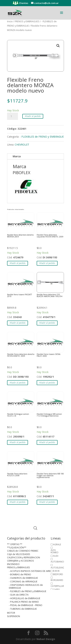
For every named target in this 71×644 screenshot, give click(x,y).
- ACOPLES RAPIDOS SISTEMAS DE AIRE (30, 571)
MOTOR (11, 613)
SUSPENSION (14, 616)
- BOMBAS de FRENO (20, 574)
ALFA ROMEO (55, 551)
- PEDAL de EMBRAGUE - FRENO (26, 605)
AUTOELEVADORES (60, 568)
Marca (17, 156)
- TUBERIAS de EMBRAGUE (23, 609)
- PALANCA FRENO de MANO (24, 602)
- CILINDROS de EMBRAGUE (23, 578)
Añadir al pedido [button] (18, 263)
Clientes (23, 3)
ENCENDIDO (13, 564)
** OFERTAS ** (15, 544)
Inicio (10, 21)
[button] (58, 46)
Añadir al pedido (33, 116)
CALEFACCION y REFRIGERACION (24, 557)
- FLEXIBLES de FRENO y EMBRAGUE (42, 137)
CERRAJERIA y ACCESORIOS (20, 561)
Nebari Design (46, 639)
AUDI (56, 556)
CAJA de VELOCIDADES (19, 554)
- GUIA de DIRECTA (19, 595)
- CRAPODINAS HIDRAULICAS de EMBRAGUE (26, 586)
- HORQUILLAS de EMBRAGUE (25, 598)
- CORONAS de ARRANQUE (23, 582)
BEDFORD (58, 574)
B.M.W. (56, 571)
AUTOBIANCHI (58, 562)
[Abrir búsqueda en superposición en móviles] (35, 528)
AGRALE (57, 544)
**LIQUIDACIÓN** (17, 548)
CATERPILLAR (57, 586)
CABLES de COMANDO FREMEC (23, 551)
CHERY (56, 589)
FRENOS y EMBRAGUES (27, 21)
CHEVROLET (22, 145)
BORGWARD (57, 580)
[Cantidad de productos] (13, 116)
